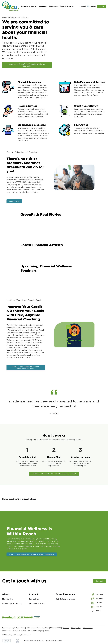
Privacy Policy (76, 628)
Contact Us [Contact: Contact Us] (34, 599)
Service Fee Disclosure (10, 631)
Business (43, 6)
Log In (101, 6)
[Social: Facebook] (97, 594)
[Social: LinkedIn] (97, 603)
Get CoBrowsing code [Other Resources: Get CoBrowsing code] (66, 599)
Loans (35, 6)
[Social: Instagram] (97, 599)
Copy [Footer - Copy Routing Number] (37, 618)
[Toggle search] (82, 6)
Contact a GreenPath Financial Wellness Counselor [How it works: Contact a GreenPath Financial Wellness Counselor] (54, 474)
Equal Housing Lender (54, 641)
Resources (54, 6)
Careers (24, 631)
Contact (100, 581)
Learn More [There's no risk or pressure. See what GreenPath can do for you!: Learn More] (14, 201)
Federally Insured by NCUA (34, 641)
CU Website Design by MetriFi (39, 631)
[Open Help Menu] (92, 6)
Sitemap (66, 628)
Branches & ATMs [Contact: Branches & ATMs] (37, 604)
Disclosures (87, 628)
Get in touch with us (27, 499)
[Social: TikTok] (96, 611)
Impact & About (67, 6)
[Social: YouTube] (97, 607)
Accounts (25, 6)
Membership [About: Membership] (8, 599)
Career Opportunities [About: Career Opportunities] (12, 604)
